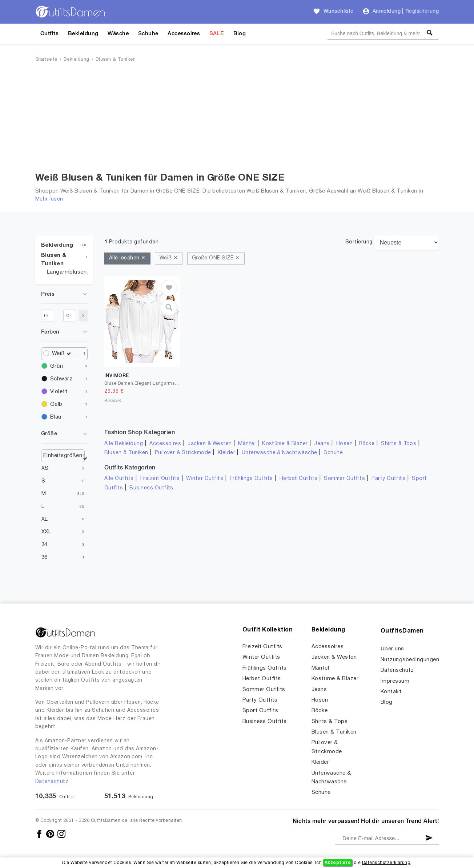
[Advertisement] (237, 119)
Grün (57, 366)
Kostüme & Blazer (285, 444)
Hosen (344, 444)
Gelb (56, 404)
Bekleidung (83, 34)
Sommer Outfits (344, 479)
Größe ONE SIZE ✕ (216, 258)
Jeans (322, 444)
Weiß (63, 354)
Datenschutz (52, 782)
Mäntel (247, 444)
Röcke (367, 444)
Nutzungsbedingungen (410, 660)
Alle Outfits (119, 479)
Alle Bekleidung (124, 444)
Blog (240, 34)
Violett (59, 392)
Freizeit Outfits (160, 479)
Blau (56, 417)
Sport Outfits (260, 711)
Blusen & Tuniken (116, 60)
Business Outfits (151, 488)
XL (45, 519)
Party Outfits (388, 479)
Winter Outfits (205, 479)
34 (45, 545)
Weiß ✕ (169, 258)
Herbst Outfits (299, 479)
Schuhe (148, 34)
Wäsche (118, 34)
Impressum (395, 681)
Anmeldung (387, 11)
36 (45, 557)
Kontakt (391, 692)
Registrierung (422, 11)
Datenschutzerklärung (386, 863)
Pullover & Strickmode (183, 453)
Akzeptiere (338, 863)
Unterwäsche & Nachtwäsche (280, 453)
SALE (217, 34)
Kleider (226, 453)
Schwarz (61, 379)
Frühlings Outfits (251, 479)
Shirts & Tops (399, 444)
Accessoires (184, 34)
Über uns (392, 649)
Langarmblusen (67, 272)
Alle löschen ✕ (127, 258)
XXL (46, 532)
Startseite (46, 60)
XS (45, 468)
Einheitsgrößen (63, 456)
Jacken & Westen (210, 444)
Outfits (49, 34)
